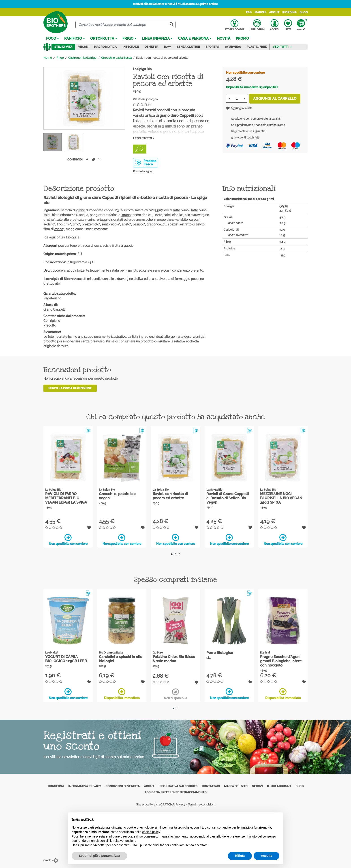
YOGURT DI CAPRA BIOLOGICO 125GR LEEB (66, 659)
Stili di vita (63, 47)
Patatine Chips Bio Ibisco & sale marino (174, 659)
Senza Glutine (188, 47)
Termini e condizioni (201, 804)
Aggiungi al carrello (275, 98)
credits (51, 860)
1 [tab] (172, 554)
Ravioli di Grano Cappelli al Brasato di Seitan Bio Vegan (228, 498)
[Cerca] (125, 25)
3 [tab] (179, 554)
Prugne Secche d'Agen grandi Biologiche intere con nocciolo (281, 661)
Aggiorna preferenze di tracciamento (175, 792)
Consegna (56, 786)
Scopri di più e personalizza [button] (99, 856)
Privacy (180, 804)
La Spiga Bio (142, 69)
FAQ (249, 12)
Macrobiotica (105, 47)
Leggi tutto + (143, 138)
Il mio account (279, 786)
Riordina (289, 12)
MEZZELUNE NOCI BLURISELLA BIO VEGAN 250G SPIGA (281, 498)
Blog (304, 12)
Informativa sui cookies (178, 786)
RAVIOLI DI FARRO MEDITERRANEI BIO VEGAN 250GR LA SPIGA (66, 498)
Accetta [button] (266, 856)
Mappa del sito (236, 786)
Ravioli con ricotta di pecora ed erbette (170, 496)
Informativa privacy (85, 786)
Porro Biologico (220, 653)
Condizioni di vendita (123, 786)
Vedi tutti (282, 47)
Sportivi (212, 47)
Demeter (151, 47)
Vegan (83, 47)
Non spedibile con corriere (68, 540)
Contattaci (211, 786)
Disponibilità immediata (122, 694)
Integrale (131, 47)
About (274, 12)
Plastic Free (257, 47)
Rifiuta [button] (240, 856)
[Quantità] (237, 99)
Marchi (260, 12)
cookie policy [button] (151, 832)
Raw (168, 47)
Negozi (257, 786)
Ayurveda (233, 47)
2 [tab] (176, 554)
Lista (288, 25)
